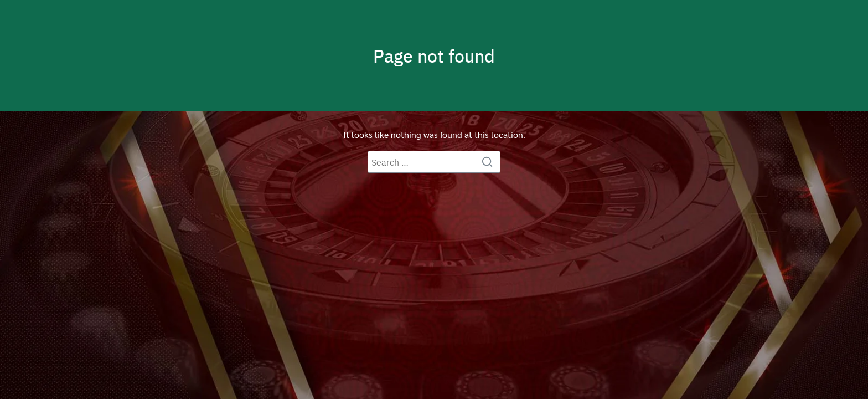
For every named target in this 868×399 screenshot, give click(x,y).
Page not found (434, 55)
